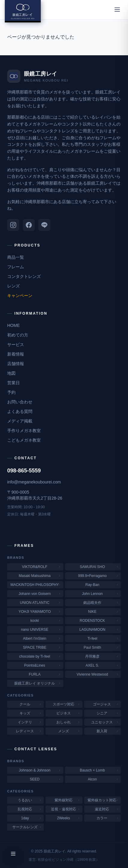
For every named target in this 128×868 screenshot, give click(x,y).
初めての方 (18, 335)
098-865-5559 (24, 471)
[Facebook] (29, 225)
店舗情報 (16, 364)
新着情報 (16, 354)
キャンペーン (20, 296)
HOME (13, 325)
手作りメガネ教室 (24, 431)
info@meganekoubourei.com (34, 482)
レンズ (13, 286)
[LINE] (44, 225)
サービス (16, 345)
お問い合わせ (20, 402)
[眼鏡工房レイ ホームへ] (23, 11)
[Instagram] (13, 225)
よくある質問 (20, 411)
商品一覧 (16, 257)
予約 (11, 392)
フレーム (16, 267)
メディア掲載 (20, 421)
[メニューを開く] (117, 10)
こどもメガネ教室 (24, 440)
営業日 (13, 383)
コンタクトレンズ (24, 276)
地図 (11, 373)
